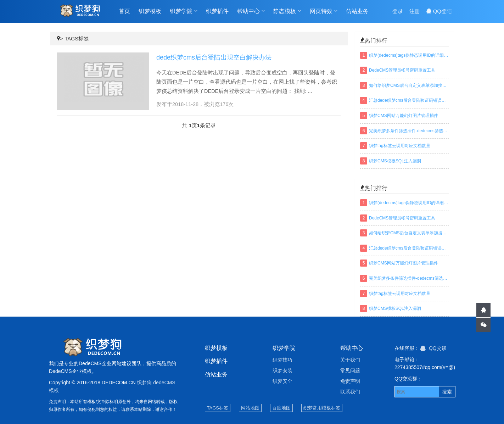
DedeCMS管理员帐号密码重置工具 (402, 70)
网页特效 (324, 11)
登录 (398, 11)
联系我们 (350, 392)
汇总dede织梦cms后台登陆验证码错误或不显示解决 (409, 100)
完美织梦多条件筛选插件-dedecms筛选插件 (409, 131)
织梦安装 (282, 370)
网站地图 (250, 408)
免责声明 (350, 381)
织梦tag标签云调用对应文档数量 (400, 146)
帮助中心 (251, 11)
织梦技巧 (282, 360)
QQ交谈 (433, 348)
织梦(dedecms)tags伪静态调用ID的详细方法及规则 (409, 55)
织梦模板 (150, 11)
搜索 (447, 392)
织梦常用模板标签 (322, 408)
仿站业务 (357, 11)
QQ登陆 (439, 11)
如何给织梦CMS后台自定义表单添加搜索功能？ (409, 85)
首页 (124, 11)
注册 (415, 11)
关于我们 (350, 360)
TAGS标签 (77, 39)
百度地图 (281, 408)
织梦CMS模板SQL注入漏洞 (395, 161)
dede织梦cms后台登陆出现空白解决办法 (214, 57)
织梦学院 (184, 11)
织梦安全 (282, 381)
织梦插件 (217, 11)
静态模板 (287, 11)
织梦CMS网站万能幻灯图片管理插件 (404, 116)
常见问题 (350, 370)
